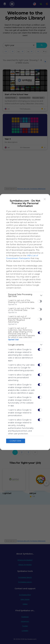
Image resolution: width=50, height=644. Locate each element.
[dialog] (25, 322)
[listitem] (25, 295)
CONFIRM (16, 441)
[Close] (45, 199)
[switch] (40, 301)
